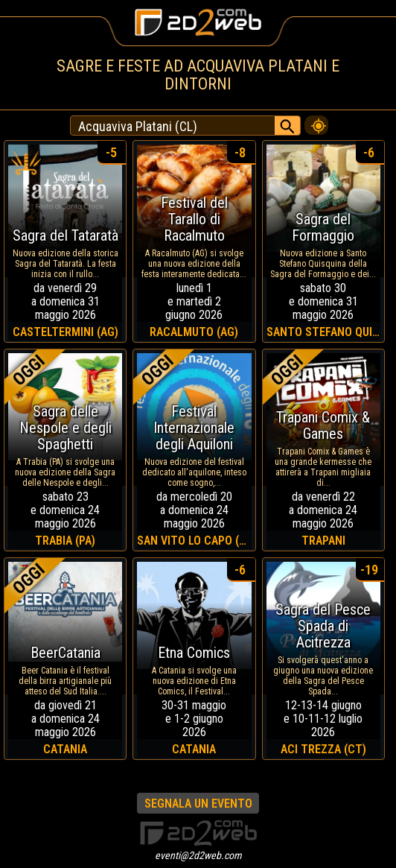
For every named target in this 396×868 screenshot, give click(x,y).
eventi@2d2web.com (198, 855)
